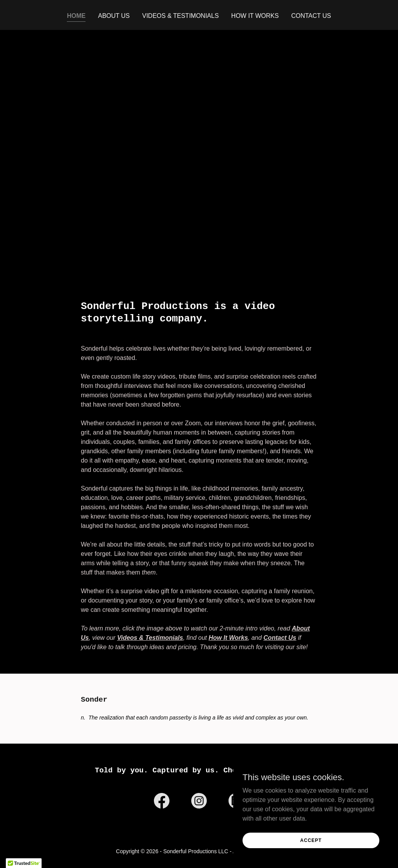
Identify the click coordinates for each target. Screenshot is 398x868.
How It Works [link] (255, 16)
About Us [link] (114, 16)
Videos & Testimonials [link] (181, 16)
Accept (311, 840)
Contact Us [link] (311, 16)
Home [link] (76, 16)
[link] (162, 802)
